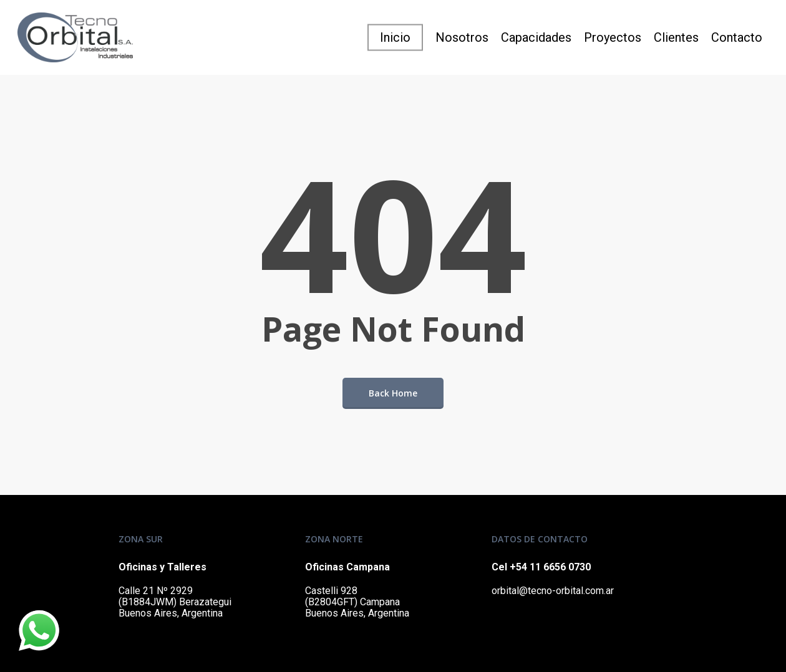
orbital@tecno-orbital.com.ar (553, 591)
